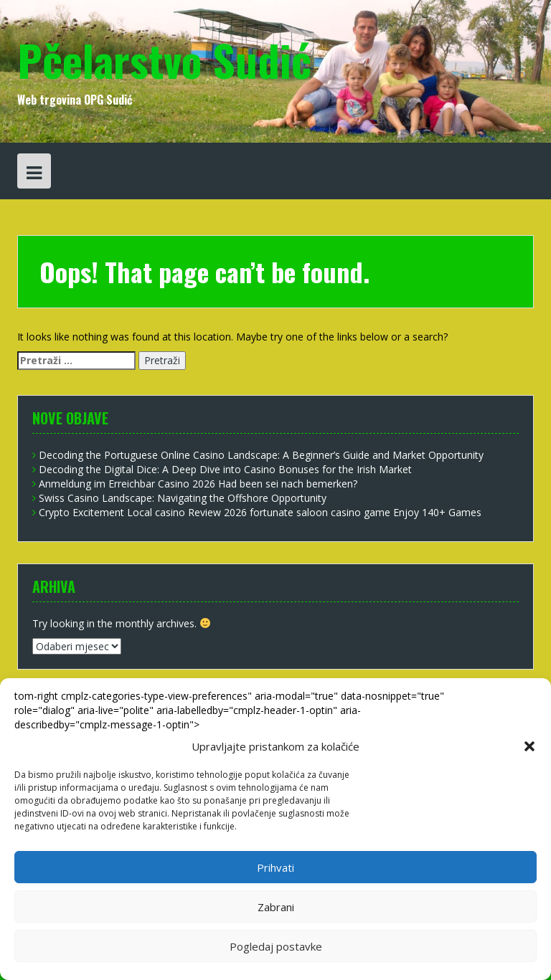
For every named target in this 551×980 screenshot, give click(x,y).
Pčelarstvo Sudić (164, 59)
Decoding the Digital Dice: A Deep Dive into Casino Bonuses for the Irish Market (225, 469)
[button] (529, 746)
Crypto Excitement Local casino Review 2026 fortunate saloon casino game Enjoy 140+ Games (260, 512)
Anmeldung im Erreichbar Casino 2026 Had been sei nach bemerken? (198, 484)
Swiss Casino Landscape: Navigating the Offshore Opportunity (183, 498)
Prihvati (275, 867)
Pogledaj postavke (276, 946)
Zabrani (276, 907)
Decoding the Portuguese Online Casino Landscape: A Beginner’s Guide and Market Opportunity (261, 455)
